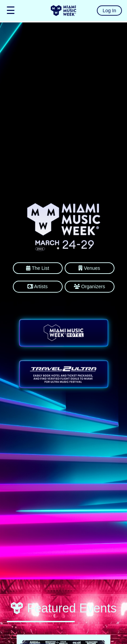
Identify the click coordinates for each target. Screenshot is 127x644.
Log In (109, 11)
